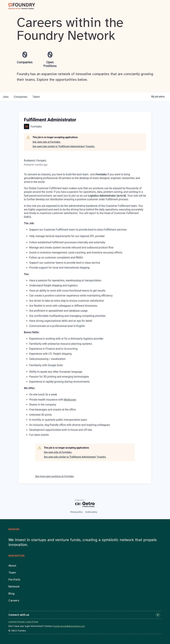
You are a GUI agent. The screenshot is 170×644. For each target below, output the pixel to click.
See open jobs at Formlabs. (47, 142)
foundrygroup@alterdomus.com (69, 626)
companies (21, 97)
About (12, 566)
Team (12, 573)
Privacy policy (76, 512)
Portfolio (14, 580)
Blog (11, 594)
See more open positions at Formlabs (54, 476)
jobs (6, 97)
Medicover (70, 400)
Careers (14, 601)
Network (14, 587)
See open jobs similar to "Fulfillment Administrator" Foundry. (64, 146)
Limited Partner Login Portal (23, 622)
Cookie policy (91, 512)
